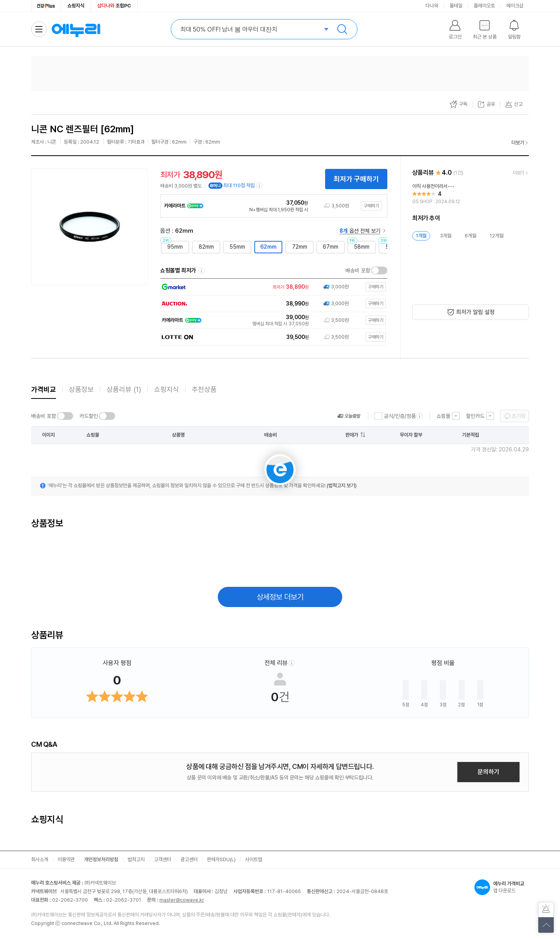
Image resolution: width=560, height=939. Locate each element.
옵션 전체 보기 (360, 231)
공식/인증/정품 (400, 416)
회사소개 (40, 859)
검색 (342, 29)
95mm (175, 247)
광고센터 (189, 859)
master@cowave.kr (182, 900)
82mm (206, 247)
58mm (362, 247)
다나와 (432, 6)
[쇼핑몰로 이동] (272, 287)
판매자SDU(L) (221, 859)
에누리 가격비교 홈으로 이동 (76, 29)
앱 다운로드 (502, 887)
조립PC (114, 6)
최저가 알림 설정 (475, 312)
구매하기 (371, 206)
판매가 (352, 435)
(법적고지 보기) (342, 485)
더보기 (518, 143)
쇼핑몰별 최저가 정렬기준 (201, 271)
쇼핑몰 (443, 416)
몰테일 (456, 6)
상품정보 (81, 389)
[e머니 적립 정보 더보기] (260, 186)
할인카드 (475, 416)
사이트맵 (254, 859)
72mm (300, 247)
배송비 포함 (358, 270)
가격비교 (44, 389)
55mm (237, 247)
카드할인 (89, 416)
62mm (268, 247)
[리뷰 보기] (471, 194)
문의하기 (488, 772)
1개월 (421, 236)
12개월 (497, 236)
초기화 (518, 416)
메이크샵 (515, 6)
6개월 (471, 236)
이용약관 (66, 859)
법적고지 (136, 859)
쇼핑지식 (76, 6)
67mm (331, 247)
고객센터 (163, 859)
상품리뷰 (124, 389)
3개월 (446, 236)
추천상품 (204, 389)
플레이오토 (484, 6)
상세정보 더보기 (280, 597)
